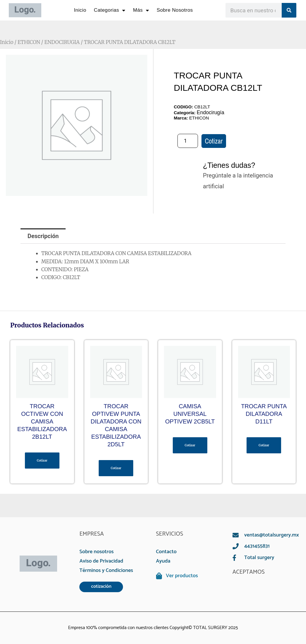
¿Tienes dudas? (229, 165)
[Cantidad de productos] (188, 141)
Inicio (80, 10)
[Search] (289, 10)
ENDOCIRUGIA (62, 42)
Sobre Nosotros (175, 10)
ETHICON (29, 42)
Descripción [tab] (43, 236)
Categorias (110, 10)
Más (141, 10)
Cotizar (214, 141)
